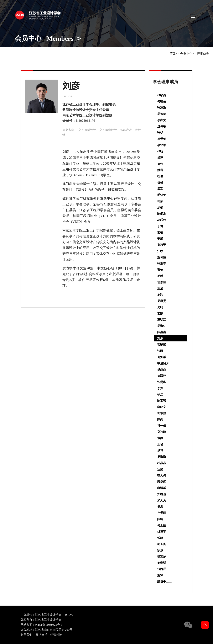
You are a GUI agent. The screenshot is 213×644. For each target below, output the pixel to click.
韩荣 (160, 201)
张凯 (160, 351)
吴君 (160, 507)
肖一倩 (162, 426)
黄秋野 (162, 245)
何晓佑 (162, 102)
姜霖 (160, 313)
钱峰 (160, 538)
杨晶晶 (162, 370)
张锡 (160, 133)
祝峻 (160, 183)
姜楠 (160, 232)
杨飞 (160, 451)
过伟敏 (162, 126)
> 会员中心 (185, 54)
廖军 (160, 189)
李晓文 (162, 407)
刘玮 (160, 295)
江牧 (160, 251)
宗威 (160, 550)
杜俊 (160, 176)
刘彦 (160, 338)
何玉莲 (162, 525)
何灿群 (162, 357)
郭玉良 (162, 544)
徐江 (160, 395)
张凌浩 (162, 108)
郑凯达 (162, 494)
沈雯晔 (162, 382)
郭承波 (162, 413)
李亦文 (162, 120)
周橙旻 (162, 301)
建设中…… (165, 582)
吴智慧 (162, 114)
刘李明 (162, 563)
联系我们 (26, 635)
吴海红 (162, 326)
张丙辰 (162, 569)
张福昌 (162, 95)
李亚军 (162, 145)
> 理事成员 (202, 54)
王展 (160, 289)
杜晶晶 (162, 463)
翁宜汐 (162, 557)
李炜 (160, 388)
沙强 (160, 207)
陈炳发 (162, 214)
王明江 (162, 320)
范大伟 (162, 476)
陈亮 (160, 419)
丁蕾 (160, 226)
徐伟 (160, 164)
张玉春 (162, 264)
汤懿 (160, 469)
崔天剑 (162, 139)
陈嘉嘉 (162, 332)
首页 (172, 54)
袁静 (160, 438)
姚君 (160, 170)
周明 (160, 307)
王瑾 (160, 444)
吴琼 (160, 158)
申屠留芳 (163, 363)
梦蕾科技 (56, 635)
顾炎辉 (162, 482)
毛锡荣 (162, 195)
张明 (160, 151)
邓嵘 (160, 276)
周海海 (162, 457)
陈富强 (162, 401)
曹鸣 (160, 270)
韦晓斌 (162, 345)
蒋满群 (162, 488)
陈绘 (160, 519)
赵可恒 (162, 257)
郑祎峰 (162, 432)
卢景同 (162, 513)
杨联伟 (162, 220)
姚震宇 (162, 532)
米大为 (162, 501)
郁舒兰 (162, 282)
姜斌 (160, 239)
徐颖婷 (162, 376)
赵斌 (160, 575)
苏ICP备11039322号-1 (49, 625)
